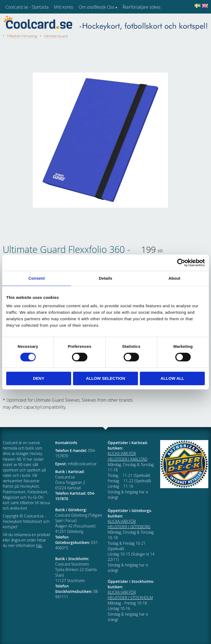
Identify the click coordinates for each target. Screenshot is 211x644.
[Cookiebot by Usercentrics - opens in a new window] (181, 263)
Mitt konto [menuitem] (64, 7)
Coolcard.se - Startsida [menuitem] (27, 7)
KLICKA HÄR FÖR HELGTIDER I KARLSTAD (128, 456)
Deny (39, 378)
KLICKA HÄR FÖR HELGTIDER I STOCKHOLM (130, 595)
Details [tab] (105, 278)
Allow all (172, 378)
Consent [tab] (37, 278)
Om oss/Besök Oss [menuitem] (96, 7)
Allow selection (105, 378)
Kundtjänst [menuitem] (133, 21)
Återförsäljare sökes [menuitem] (141, 7)
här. (39, 545)
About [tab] (174, 278)
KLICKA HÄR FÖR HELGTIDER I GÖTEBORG (129, 524)
